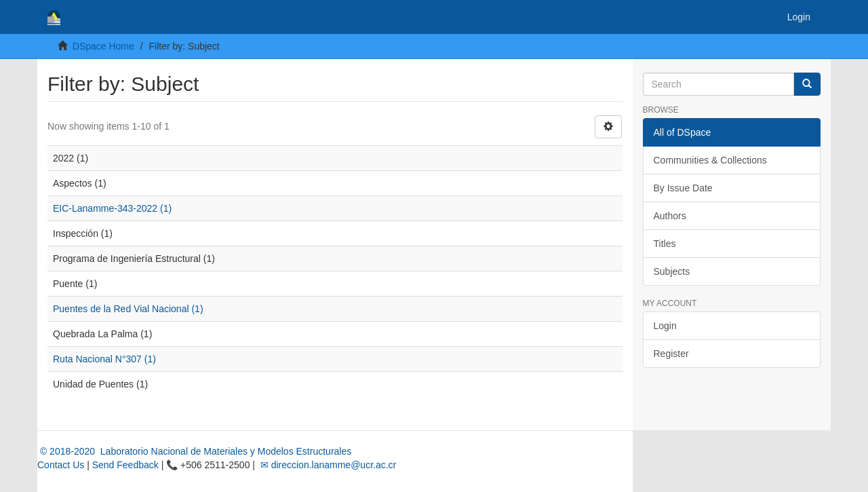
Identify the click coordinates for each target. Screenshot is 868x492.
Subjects (672, 271)
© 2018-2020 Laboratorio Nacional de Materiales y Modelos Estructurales (194, 451)
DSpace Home (103, 46)
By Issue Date (683, 188)
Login (665, 326)
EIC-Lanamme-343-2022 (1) (112, 208)
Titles (665, 244)
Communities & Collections (710, 160)
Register (671, 354)
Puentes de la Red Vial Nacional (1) (128, 309)
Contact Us (61, 465)
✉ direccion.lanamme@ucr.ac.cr (327, 465)
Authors (670, 216)
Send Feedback (125, 465)
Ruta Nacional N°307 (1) (104, 359)
